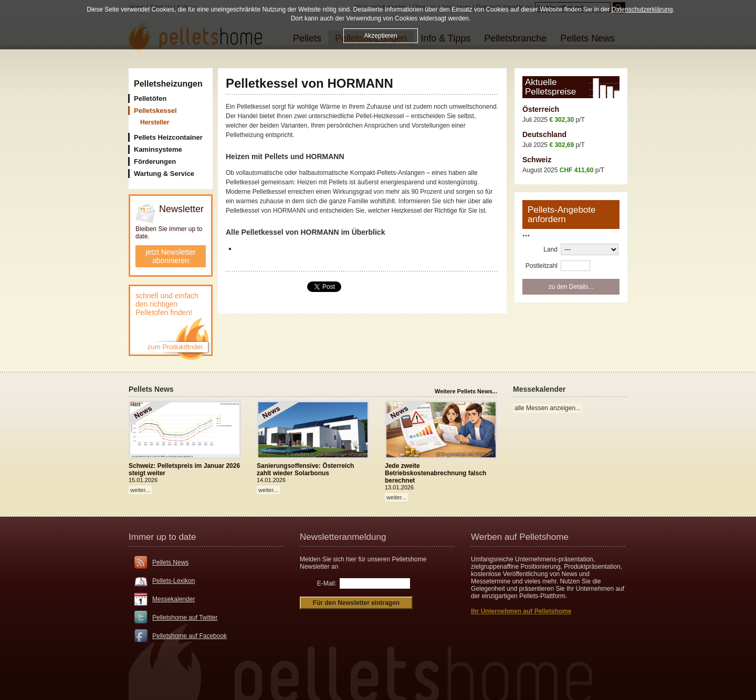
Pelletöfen (150, 98)
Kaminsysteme (158, 149)
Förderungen (155, 161)
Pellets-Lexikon (174, 581)
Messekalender (174, 599)
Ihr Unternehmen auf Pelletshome (521, 611)
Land (550, 249)
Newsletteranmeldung (343, 537)
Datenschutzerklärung (642, 9)
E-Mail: (327, 583)
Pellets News (170, 562)
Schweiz (537, 160)
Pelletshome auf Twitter (185, 618)
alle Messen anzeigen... (548, 408)
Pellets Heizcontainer (168, 137)
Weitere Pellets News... (466, 391)
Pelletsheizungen (168, 84)
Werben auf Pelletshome (520, 537)
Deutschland (544, 134)
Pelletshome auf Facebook (190, 636)
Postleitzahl (542, 266)
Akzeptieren (380, 36)
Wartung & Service (164, 174)
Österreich (541, 109)
